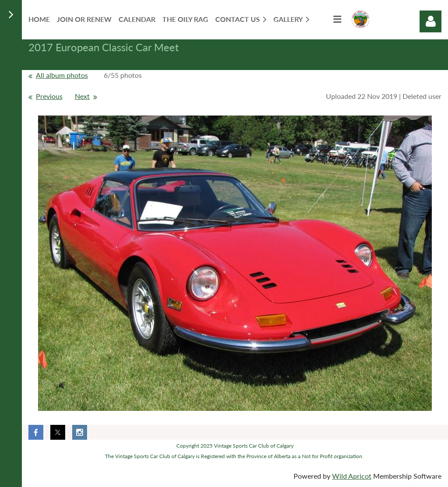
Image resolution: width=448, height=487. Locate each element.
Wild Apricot (352, 476)
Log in (430, 21)
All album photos (62, 75)
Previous (49, 96)
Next (82, 96)
